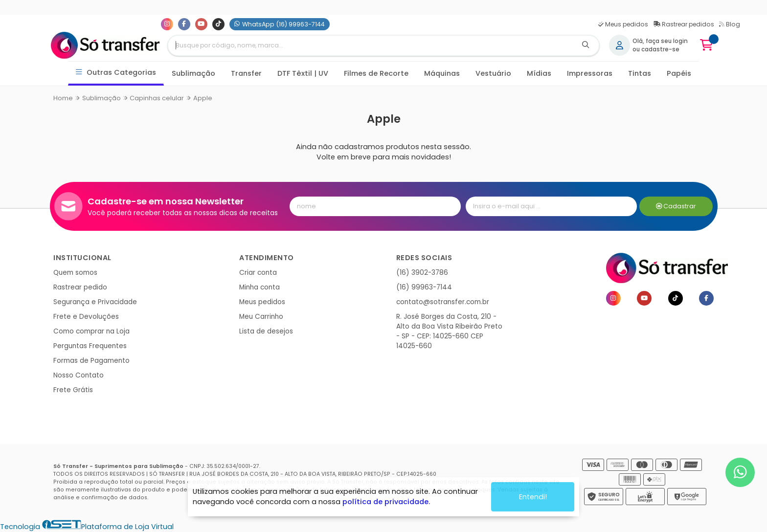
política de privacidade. (386, 502)
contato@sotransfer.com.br (443, 302)
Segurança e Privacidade (95, 302)
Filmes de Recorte (376, 73)
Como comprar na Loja (91, 331)
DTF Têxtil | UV (303, 73)
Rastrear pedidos (684, 24)
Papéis (679, 73)
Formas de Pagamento (91, 361)
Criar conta (258, 273)
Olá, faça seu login (660, 41)
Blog (730, 24)
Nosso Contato (79, 375)
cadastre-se (660, 49)
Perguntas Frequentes (90, 346)
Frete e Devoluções (86, 317)
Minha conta (259, 287)
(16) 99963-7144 (424, 287)
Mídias (539, 73)
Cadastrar (676, 206)
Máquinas (442, 73)
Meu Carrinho (261, 317)
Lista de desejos (266, 331)
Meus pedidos (623, 24)
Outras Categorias (116, 73)
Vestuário (493, 73)
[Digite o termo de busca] (370, 45)
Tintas (640, 73)
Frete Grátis (73, 390)
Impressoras (590, 73)
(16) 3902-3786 (422, 273)
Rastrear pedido (80, 287)
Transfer (246, 73)
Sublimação (193, 73)
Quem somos (75, 273)
